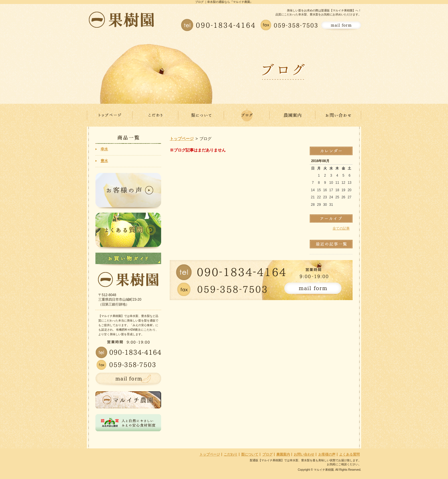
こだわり (231, 454)
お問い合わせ (304, 454)
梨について (250, 454)
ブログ (267, 454)
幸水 (104, 149)
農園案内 (283, 454)
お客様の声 (327, 454)
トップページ (182, 139)
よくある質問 (349, 454)
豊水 (104, 161)
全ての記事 (341, 228)
